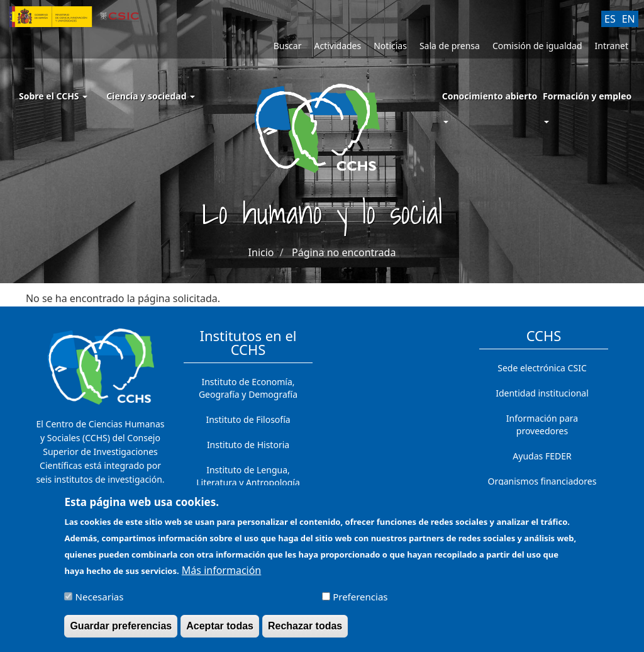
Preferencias (360, 603)
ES (610, 19)
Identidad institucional (542, 393)
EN (629, 19)
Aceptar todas (220, 632)
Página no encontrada (344, 252)
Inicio (261, 252)
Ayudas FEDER (542, 456)
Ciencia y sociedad (151, 96)
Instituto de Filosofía (248, 419)
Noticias (390, 46)
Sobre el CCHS (53, 96)
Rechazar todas (305, 632)
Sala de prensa (450, 46)
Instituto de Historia (248, 445)
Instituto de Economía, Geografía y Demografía (248, 388)
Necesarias (100, 603)
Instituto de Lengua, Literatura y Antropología (248, 476)
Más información (221, 576)
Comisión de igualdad (537, 46)
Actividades (337, 46)
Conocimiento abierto (490, 96)
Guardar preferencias (121, 632)
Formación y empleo (587, 96)
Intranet (612, 46)
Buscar (288, 46)
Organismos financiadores (542, 481)
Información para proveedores (542, 424)
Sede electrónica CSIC (542, 368)
